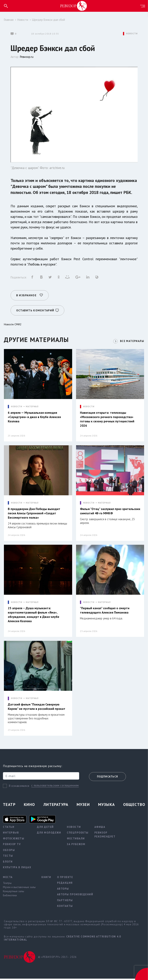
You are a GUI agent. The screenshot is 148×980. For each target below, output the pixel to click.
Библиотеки (10, 897)
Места (8, 879)
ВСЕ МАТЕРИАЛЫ (131, 339)
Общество (134, 806)
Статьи (9, 828)
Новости (23, 20)
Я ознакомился (19, 787)
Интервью (11, 834)
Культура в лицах (17, 869)
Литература (56, 806)
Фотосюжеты (14, 840)
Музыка (107, 806)
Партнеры (65, 902)
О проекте (65, 879)
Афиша (100, 828)
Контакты (65, 908)
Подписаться (107, 778)
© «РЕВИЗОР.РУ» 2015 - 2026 (57, 958)
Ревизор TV (12, 846)
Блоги (8, 863)
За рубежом (76, 846)
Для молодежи (49, 834)
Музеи (83, 806)
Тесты (8, 857)
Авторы (63, 890)
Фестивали (76, 840)
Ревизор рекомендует (105, 836)
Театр (9, 806)
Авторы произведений (75, 896)
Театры (7, 885)
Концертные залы (13, 893)
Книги (46, 879)
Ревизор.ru (27, 57)
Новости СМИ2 (13, 322)
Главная (9, 20)
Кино (29, 806)
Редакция (65, 884)
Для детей (45, 828)
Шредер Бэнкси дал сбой (48, 20)
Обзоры (9, 851)
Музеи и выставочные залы (19, 889)
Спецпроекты (78, 834)
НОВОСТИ (132, 34)
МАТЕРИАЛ (32, 405)
